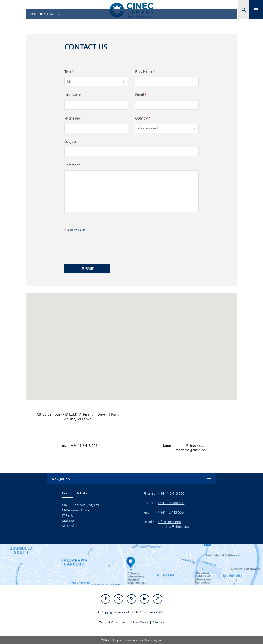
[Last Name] (96, 105)
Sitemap (158, 623)
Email (141, 95)
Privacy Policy (139, 623)
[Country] (167, 128)
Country (143, 118)
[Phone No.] (96, 128)
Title (69, 71)
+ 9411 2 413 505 (84, 446)
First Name (145, 71)
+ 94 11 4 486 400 (171, 503)
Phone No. (72, 118)
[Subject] (131, 152)
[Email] (167, 105)
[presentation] (99, 243)
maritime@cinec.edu (191, 450)
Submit (88, 269)
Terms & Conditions (112, 623)
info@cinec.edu (192, 446)
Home (34, 14)
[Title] (96, 81)
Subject (70, 142)
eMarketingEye (153, 640)
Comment (72, 165)
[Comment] (131, 191)
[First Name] (167, 81)
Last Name (73, 95)
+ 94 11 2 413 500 (171, 493)
